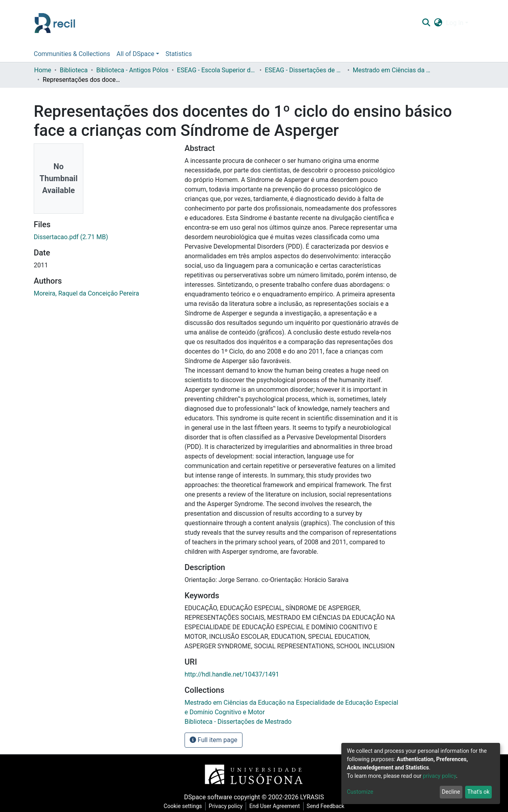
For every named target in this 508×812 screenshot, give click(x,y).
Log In (455, 23)
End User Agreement (274, 806)
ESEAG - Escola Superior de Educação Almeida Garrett (217, 70)
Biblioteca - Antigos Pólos (132, 70)
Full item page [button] (214, 740)
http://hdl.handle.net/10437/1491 (232, 674)
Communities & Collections (72, 54)
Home (43, 70)
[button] (438, 23)
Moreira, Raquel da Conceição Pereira (86, 293)
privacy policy (439, 776)
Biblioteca (74, 70)
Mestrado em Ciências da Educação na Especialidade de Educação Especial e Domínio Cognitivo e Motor (393, 70)
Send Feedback (326, 806)
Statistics (179, 54)
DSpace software (208, 797)
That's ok (478, 792)
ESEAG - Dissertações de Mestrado (304, 70)
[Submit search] (426, 23)
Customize (360, 792)
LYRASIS (312, 797)
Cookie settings (183, 806)
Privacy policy (226, 806)
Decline (451, 792)
